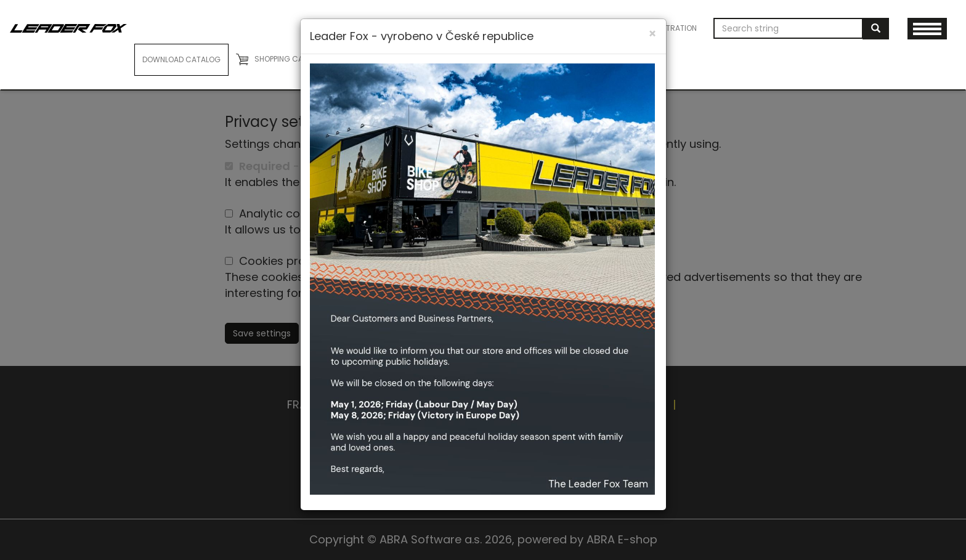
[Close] (652, 34)
